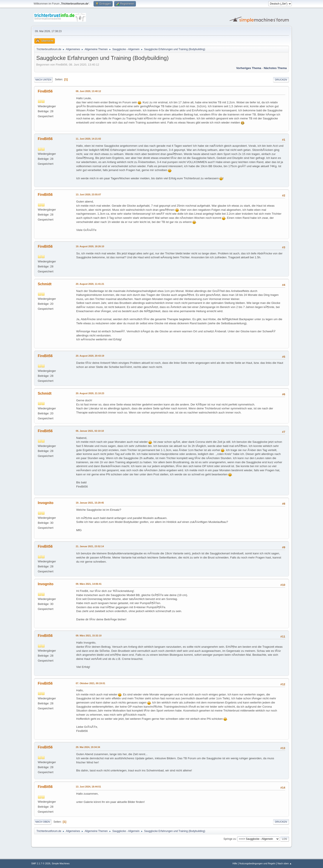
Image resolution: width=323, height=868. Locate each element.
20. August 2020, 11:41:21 (90, 284)
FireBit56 (45, 91)
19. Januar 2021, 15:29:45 (90, 503)
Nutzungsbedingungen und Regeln (257, 863)
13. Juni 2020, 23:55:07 (88, 194)
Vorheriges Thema (249, 68)
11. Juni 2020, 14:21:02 (88, 139)
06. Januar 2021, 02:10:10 (90, 431)
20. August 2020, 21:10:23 (90, 393)
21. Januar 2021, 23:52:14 (90, 546)
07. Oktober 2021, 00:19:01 (90, 683)
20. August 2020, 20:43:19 (90, 356)
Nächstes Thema (275, 68)
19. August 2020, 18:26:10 (90, 246)
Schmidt (45, 284)
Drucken (281, 80)
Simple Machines (61, 863)
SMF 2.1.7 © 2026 (41, 863)
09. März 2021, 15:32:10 (89, 636)
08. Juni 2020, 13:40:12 (88, 91)
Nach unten (43, 80)
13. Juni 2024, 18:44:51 (88, 787)
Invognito (46, 503)
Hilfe (235, 863)
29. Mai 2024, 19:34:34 (88, 747)
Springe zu (230, 839)
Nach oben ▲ (285, 863)
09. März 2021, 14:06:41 (89, 584)
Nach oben (43, 822)
